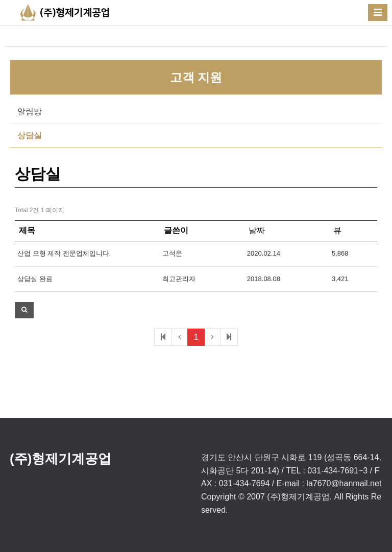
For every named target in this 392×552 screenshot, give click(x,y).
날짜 (257, 230)
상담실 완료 (35, 279)
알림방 (30, 111)
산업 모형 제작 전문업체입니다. (64, 253)
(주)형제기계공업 (60, 459)
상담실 (30, 135)
